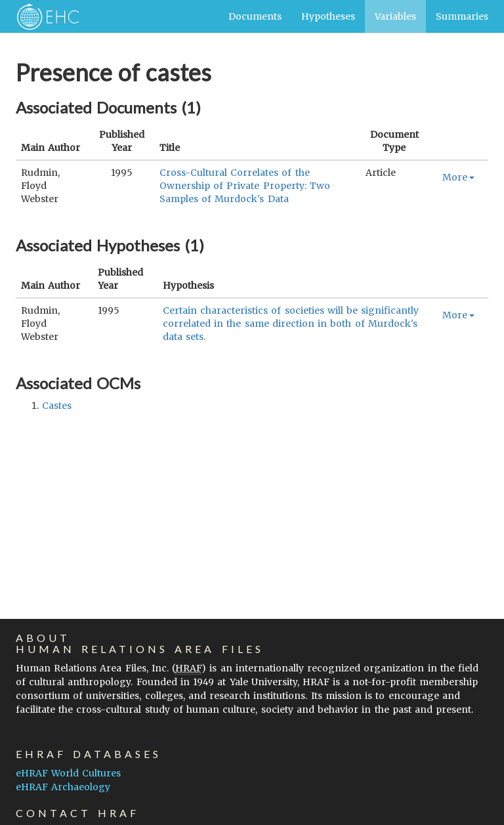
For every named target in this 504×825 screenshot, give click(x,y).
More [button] (458, 177)
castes (57, 406)
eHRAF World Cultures (68, 773)
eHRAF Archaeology (63, 787)
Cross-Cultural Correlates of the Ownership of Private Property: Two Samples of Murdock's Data (245, 186)
